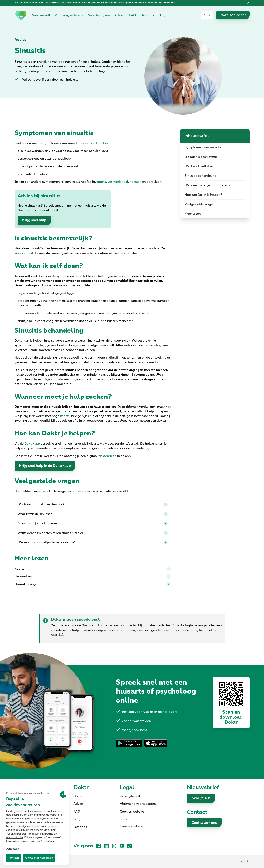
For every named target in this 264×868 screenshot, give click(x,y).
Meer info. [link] (170, 3)
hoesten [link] (135, 182)
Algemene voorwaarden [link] (138, 804)
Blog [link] (162, 15)
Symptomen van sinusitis (203, 147)
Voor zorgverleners (69, 15)
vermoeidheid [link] (118, 182)
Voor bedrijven (99, 15)
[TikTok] (130, 846)
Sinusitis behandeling (201, 176)
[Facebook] (99, 846)
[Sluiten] (248, 3)
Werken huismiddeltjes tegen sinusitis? (93, 542)
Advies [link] (120, 15)
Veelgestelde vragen (200, 204)
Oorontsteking (93, 584)
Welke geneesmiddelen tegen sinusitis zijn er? (93, 533)
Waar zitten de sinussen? (93, 514)
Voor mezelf (41, 15)
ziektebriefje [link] (107, 456)
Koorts (93, 569)
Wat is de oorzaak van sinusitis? (93, 505)
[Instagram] (114, 846)
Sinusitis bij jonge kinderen (93, 523)
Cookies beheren (132, 826)
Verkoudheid (93, 576)
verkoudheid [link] (100, 143)
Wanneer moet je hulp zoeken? (208, 185)
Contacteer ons (204, 823)
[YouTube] (122, 846)
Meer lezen (193, 214)
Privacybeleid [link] (130, 796)
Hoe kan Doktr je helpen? (204, 195)
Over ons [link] (147, 15)
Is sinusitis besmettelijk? (203, 157)
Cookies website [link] (132, 812)
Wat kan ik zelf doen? (201, 166)
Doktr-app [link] (32, 444)
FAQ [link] (132, 15)
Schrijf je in (201, 798)
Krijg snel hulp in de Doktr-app (45, 466)
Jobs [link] (123, 819)
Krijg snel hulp (34, 220)
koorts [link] (101, 182)
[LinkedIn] (106, 846)
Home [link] (78, 796)
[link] (21, 15)
